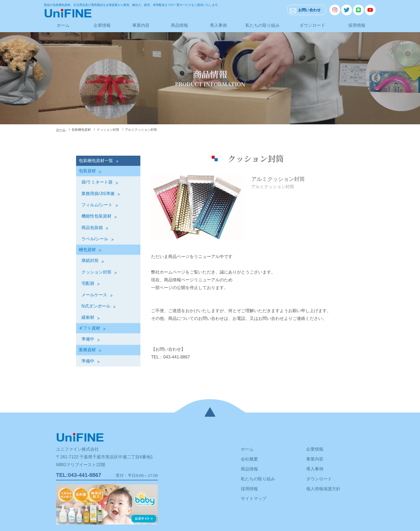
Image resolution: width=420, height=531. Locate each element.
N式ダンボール (96, 306)
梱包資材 (87, 250)
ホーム (63, 25)
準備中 (88, 339)
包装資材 (87, 171)
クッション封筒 (96, 272)
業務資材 (87, 350)
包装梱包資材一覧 (96, 161)
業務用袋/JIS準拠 (98, 194)
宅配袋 (88, 283)
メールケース (94, 295)
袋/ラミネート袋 (97, 182)
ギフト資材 (89, 328)
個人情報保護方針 (323, 489)
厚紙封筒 (90, 261)
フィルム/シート (97, 205)
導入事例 (218, 25)
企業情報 (102, 25)
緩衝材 (88, 317)
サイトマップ (254, 498)
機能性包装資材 (96, 216)
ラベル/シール (95, 239)
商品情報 (179, 25)
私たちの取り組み (262, 25)
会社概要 (249, 459)
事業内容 (141, 25)
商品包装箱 (92, 228)
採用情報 (357, 25)
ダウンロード (312, 25)
